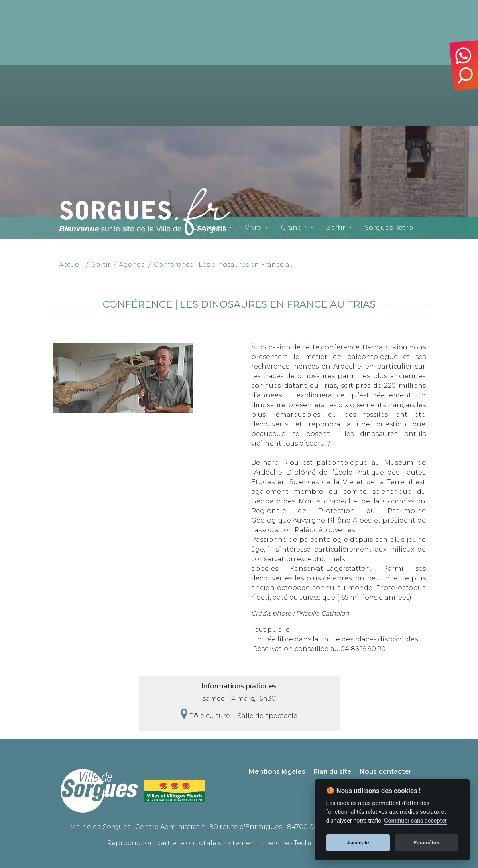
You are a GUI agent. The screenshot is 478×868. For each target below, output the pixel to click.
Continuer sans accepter (416, 821)
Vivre (253, 228)
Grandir (294, 228)
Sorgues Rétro (389, 228)
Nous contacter (386, 772)
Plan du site (333, 772)
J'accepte (358, 843)
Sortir (336, 228)
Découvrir (209, 228)
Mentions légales (277, 772)
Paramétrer (427, 843)
